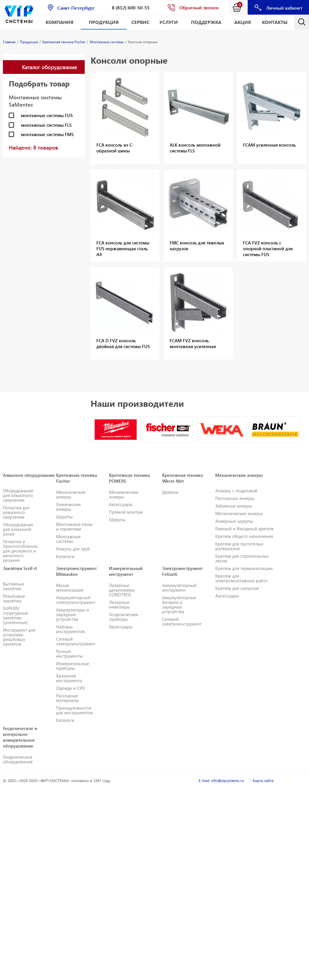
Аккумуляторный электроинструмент (76, 600)
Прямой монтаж (126, 512)
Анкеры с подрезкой (236, 491)
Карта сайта (263, 780)
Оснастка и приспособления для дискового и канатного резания (20, 551)
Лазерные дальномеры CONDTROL (122, 590)
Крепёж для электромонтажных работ (242, 578)
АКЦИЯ (243, 22)
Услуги (169, 22)
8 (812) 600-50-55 (131, 7)
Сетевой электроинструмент (76, 641)
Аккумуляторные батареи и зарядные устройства (179, 604)
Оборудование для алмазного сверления (18, 495)
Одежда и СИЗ (71, 688)
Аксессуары (121, 504)
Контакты (275, 22)
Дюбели (170, 492)
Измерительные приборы (73, 666)
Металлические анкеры (239, 513)
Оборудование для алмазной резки (18, 529)
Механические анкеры (71, 494)
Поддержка (206, 22)
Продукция (104, 22)
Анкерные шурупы (234, 521)
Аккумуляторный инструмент (179, 588)
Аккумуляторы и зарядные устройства (73, 614)
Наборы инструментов (70, 629)
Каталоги (65, 556)
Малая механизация (70, 588)
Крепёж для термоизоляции (244, 568)
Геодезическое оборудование (18, 759)
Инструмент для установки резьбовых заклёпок (19, 637)
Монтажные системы (68, 539)
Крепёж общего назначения (244, 536)
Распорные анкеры (235, 498)
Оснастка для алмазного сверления (16, 512)
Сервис (140, 22)
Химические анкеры (68, 507)
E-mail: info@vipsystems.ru (221, 780)
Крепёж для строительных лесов (242, 558)
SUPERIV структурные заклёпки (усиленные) (15, 615)
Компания (59, 22)
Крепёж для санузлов (237, 588)
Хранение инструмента (69, 678)
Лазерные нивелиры (119, 604)
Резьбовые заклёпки (14, 598)
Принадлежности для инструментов (74, 710)
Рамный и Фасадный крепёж (244, 529)
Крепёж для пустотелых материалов (239, 546)
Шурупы (64, 517)
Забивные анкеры (234, 506)
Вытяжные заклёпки (14, 586)
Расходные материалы (67, 698)
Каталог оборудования (49, 67)
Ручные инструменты (70, 654)
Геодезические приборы (124, 617)
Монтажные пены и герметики (74, 527)
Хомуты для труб (73, 549)
